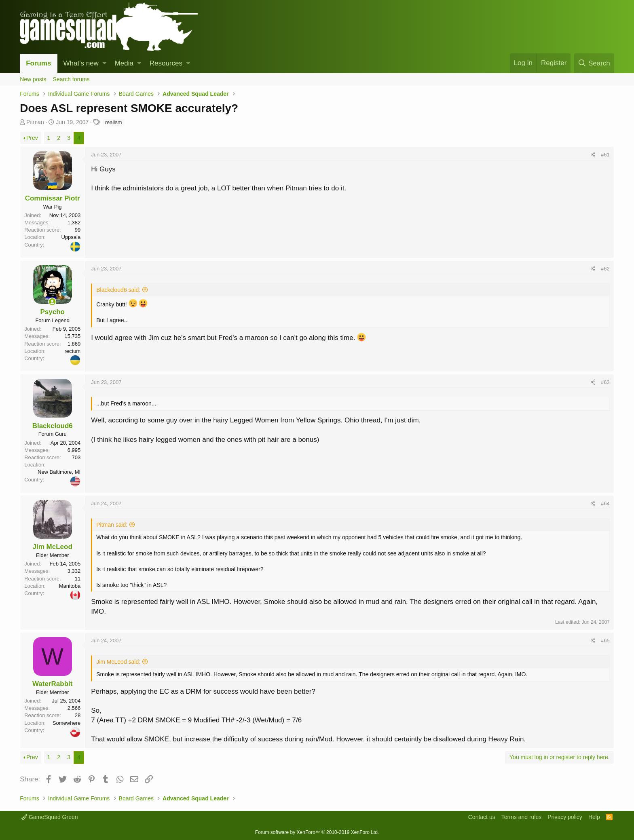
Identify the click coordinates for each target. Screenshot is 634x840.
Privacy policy (565, 817)
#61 (605, 155)
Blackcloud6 (53, 426)
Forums (38, 63)
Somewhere (67, 723)
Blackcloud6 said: (118, 290)
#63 (605, 382)
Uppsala (71, 237)
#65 (605, 641)
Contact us (482, 817)
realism (114, 122)
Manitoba (70, 586)
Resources (166, 63)
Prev (32, 138)
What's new (81, 63)
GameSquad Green (50, 817)
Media (124, 63)
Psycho (52, 312)
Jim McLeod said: (118, 662)
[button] (105, 63)
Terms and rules (522, 817)
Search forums (71, 79)
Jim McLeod (53, 547)
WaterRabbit (53, 684)
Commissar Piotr (53, 198)
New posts (33, 79)
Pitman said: (112, 525)
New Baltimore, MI (59, 472)
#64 (605, 503)
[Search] (594, 63)
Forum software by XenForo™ (317, 832)
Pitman (35, 122)
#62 (605, 269)
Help (594, 817)
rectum (72, 351)
